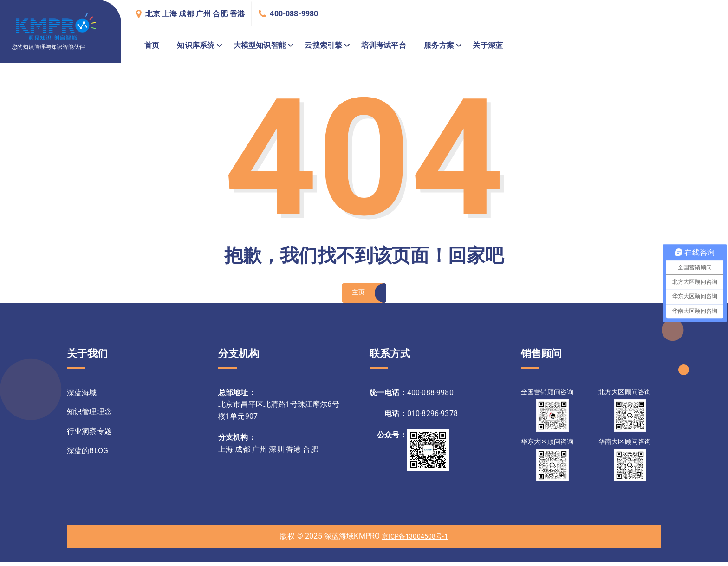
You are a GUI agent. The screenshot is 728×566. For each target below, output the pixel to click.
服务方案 (439, 45)
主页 (358, 296)
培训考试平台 (384, 45)
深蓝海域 (82, 396)
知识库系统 (196, 45)
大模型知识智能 (260, 45)
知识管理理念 (89, 417)
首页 (152, 45)
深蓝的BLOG (88, 457)
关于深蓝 (488, 45)
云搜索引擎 (323, 45)
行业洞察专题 (89, 437)
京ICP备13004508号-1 (415, 540)
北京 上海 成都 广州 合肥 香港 (195, 14)
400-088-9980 (294, 14)
